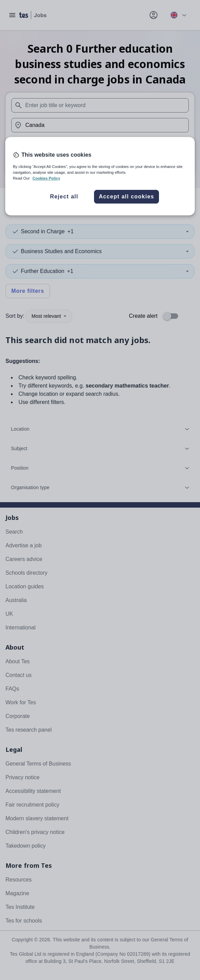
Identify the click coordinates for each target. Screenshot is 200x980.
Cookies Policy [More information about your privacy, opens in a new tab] (46, 178)
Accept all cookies (126, 197)
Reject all (64, 197)
